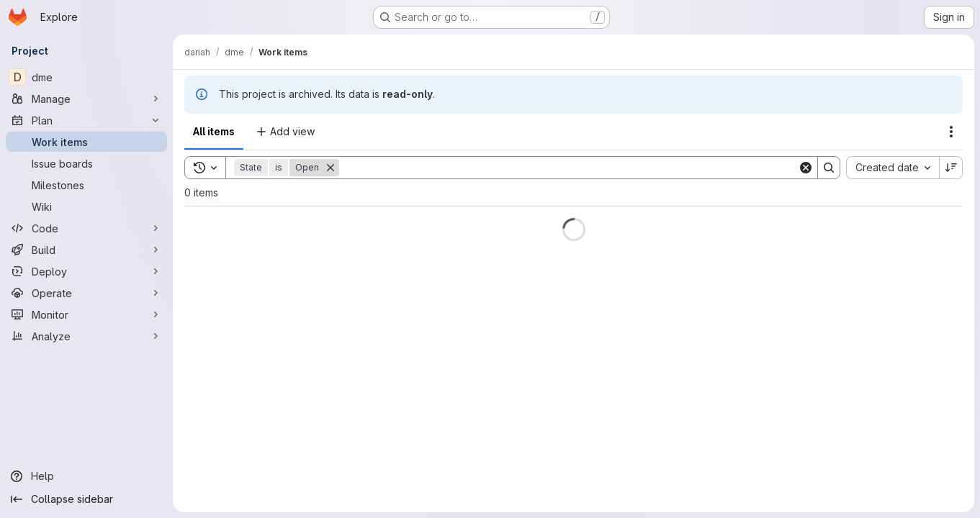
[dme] (86, 77)
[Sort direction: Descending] (951, 168)
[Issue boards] (86, 163)
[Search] (568, 168)
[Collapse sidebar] (86, 499)
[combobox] (893, 168)
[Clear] (806, 168)
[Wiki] (86, 206)
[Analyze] (86, 336)
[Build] (86, 250)
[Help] (86, 476)
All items (214, 131)
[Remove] (331, 168)
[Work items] (86, 142)
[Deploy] (86, 271)
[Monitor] (86, 314)
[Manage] (86, 99)
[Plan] (86, 120)
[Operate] (86, 293)
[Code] (86, 228)
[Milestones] (86, 185)
